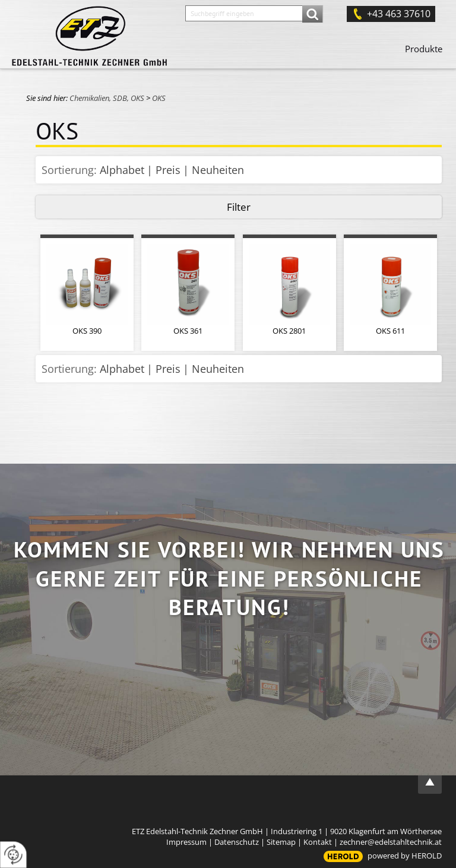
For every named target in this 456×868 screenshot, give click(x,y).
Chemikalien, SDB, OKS (107, 98)
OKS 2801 (289, 331)
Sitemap (281, 842)
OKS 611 (390, 331)
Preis (168, 170)
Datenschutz (237, 842)
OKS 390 (87, 331)
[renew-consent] (13, 855)
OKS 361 (188, 331)
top (430, 782)
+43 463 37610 (399, 14)
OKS (159, 98)
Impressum (186, 842)
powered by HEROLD (405, 856)
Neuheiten (218, 170)
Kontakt (318, 842)
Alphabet (122, 170)
